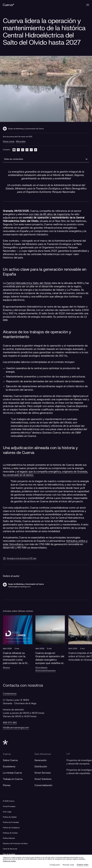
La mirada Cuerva (15, 773)
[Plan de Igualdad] (9, 854)
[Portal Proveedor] (9, 807)
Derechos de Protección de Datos (15, 844)
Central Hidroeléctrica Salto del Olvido (29, 283)
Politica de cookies (9, 861)
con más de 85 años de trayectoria (49, 214)
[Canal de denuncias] (10, 849)
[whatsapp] (23, 150)
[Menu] (88, 5)
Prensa (10, 785)
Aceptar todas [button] (83, 865)
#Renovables (21, 141)
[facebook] (14, 150)
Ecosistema (12, 767)
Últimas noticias (9, 141)
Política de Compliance (11, 828)
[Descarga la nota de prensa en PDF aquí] (20, 559)
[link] (31, 150)
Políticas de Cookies (10, 833)
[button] (21, 645)
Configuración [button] (55, 865)
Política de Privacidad (11, 822)
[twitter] (18, 150)
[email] (27, 150)
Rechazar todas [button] (68, 865)
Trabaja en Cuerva (16, 779)
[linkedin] (36, 150)
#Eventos (10, 668)
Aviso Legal (7, 812)
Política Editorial (9, 838)
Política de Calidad (10, 817)
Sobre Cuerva (13, 760)
